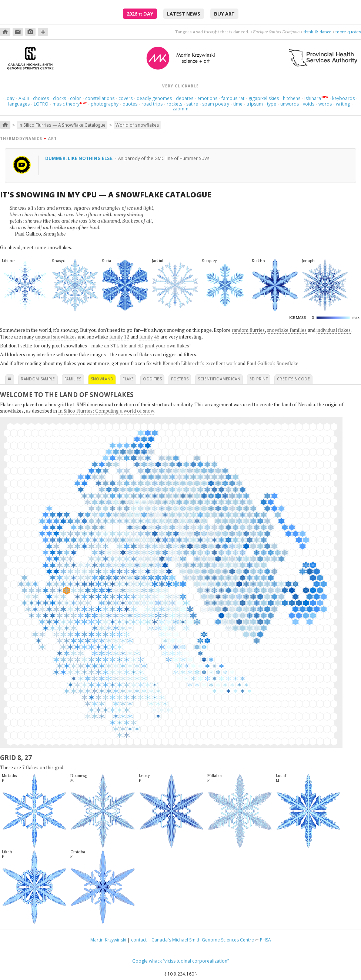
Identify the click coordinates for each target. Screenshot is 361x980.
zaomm (180, 109)
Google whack (147, 961)
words (325, 104)
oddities (152, 379)
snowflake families (287, 330)
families (73, 379)
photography (105, 104)
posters (180, 379)
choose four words (313, 32)
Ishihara (313, 98)
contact (139, 940)
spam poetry (216, 104)
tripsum (255, 104)
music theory (66, 104)
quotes (130, 104)
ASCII (24, 98)
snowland (102, 379)
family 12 (119, 337)
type (272, 104)
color (76, 98)
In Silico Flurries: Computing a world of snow (106, 411)
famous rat (233, 98)
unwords (290, 104)
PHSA (265, 940)
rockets (174, 104)
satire (192, 104)
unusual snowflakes (56, 337)
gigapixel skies (264, 98)
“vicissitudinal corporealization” (196, 961)
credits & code (293, 379)
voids (309, 104)
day (9, 98)
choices (41, 98)
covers (126, 98)
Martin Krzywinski (108, 940)
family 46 (149, 337)
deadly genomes (154, 98)
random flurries (248, 330)
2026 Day (140, 14)
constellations (100, 98)
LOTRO (41, 104)
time (238, 104)
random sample (38, 379)
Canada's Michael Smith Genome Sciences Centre (203, 940)
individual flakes (334, 330)
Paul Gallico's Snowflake (273, 363)
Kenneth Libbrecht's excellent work (200, 363)
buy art (224, 14)
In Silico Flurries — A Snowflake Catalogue (62, 125)
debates (185, 98)
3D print (259, 379)
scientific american (219, 379)
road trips (152, 104)
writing (343, 104)
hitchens (292, 98)
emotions (207, 98)
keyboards (343, 98)
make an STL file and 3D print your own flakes (140, 346)
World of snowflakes (137, 125)
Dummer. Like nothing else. (80, 158)
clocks (59, 98)
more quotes (348, 32)
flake (128, 379)
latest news (184, 14)
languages (19, 104)
